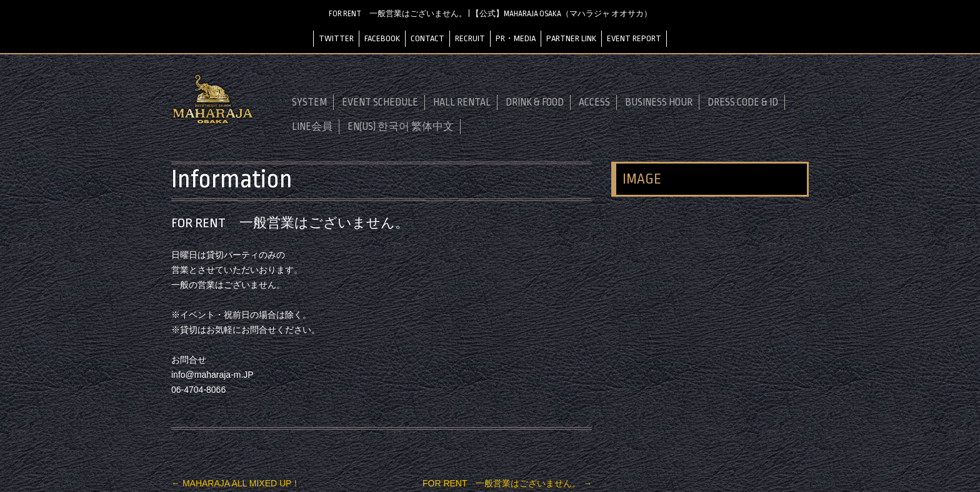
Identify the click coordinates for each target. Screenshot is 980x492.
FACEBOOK (382, 38)
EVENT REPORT (634, 38)
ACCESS (594, 102)
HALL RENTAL (462, 102)
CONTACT (427, 38)
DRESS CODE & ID (743, 102)
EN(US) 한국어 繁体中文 (401, 127)
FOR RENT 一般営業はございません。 (507, 483)
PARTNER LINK (571, 38)
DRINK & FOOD (535, 102)
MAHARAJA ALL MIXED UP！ (236, 483)
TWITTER (336, 38)
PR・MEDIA (516, 38)
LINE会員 (312, 127)
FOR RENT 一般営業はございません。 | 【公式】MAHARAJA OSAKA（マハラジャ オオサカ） (490, 14)
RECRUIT (470, 38)
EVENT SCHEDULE (380, 102)
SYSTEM (309, 102)
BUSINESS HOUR (659, 102)
